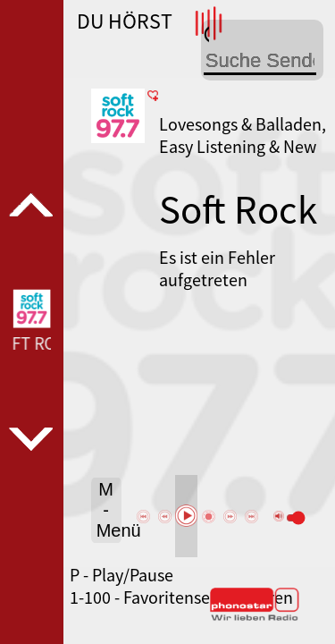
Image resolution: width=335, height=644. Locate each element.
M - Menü (109, 510)
